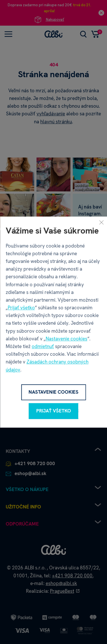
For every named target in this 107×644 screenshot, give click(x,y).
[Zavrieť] (101, 222)
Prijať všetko (21, 308)
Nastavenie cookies (66, 339)
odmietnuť (43, 346)
